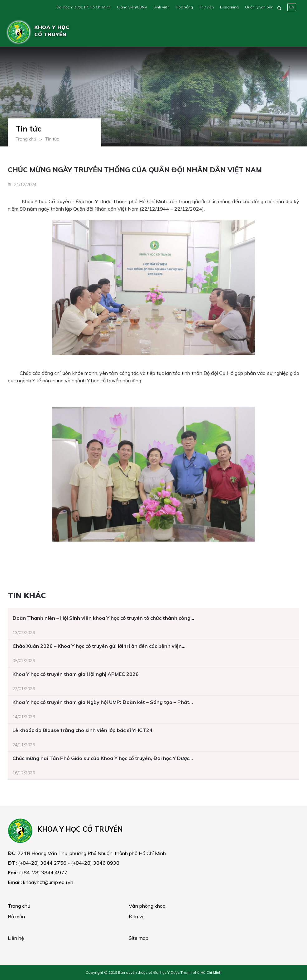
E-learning (229, 7)
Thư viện (206, 7)
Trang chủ (26, 139)
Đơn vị (136, 916)
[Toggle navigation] (290, 32)
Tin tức (52, 139)
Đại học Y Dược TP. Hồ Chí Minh (84, 7)
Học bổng (184, 7)
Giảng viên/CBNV (132, 7)
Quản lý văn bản (259, 7)
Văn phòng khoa (147, 906)
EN (292, 7)
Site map (139, 938)
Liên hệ (16, 938)
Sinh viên (161, 7)
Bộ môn (16, 916)
